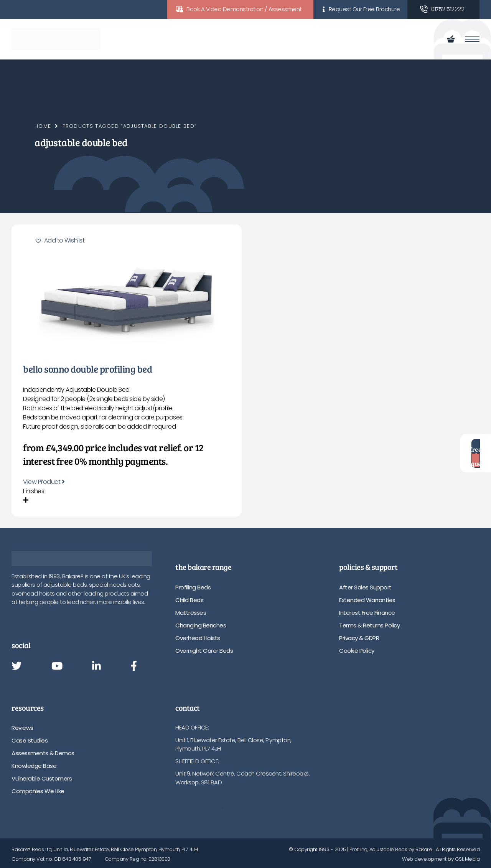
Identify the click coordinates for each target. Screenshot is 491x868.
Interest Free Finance (367, 613)
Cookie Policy (357, 651)
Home (43, 126)
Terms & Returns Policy (369, 625)
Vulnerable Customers (42, 778)
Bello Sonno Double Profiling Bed (87, 369)
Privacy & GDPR (359, 638)
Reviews (22, 728)
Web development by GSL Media (441, 859)
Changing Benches (201, 625)
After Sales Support (365, 587)
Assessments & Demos (43, 753)
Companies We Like (38, 791)
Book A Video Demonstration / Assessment (244, 9)
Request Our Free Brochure (364, 9)
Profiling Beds (193, 587)
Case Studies (30, 740)
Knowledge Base (34, 766)
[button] (59, 241)
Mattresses (191, 613)
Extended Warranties (367, 600)
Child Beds (189, 600)
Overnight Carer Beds (204, 651)
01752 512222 (448, 9)
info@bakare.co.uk (200, 807)
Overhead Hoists (198, 638)
